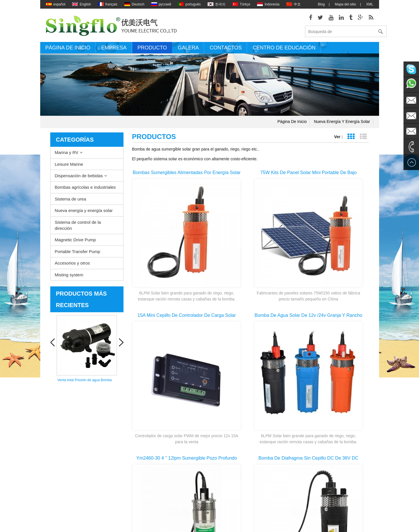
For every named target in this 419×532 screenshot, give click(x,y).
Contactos (226, 50)
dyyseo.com (280, 523)
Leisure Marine (69, 166)
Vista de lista (363, 139)
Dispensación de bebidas (79, 178)
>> (264, 386)
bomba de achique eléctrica (222, 449)
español (56, 4)
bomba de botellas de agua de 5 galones (226, 509)
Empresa (114, 50)
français (108, 4)
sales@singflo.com (315, 472)
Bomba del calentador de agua (225, 440)
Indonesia (268, 4)
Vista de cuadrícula (351, 139)
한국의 (217, 4)
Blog (321, 4)
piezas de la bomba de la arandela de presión (230, 466)
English (81, 4)
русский (161, 4)
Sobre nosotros (58, 440)
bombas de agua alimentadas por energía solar (227, 475)
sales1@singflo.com (316, 480)
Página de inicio (68, 50)
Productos (54, 466)
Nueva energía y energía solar (342, 124)
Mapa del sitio (345, 4)
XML (370, 4)
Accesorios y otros (73, 265)
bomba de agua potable (219, 492)
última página (289, 386)
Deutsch (134, 4)
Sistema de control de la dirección (78, 227)
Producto (152, 50)
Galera (188, 50)
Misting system (69, 276)
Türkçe (241, 4)
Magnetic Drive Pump (75, 242)
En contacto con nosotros (58, 475)
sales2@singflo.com (316, 489)
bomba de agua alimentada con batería (225, 484)
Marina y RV (67, 154)
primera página (213, 386)
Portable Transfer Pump (78, 254)
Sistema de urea (71, 201)
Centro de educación (284, 50)
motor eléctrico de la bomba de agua (229, 457)
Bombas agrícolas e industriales (85, 189)
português (189, 4)
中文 (294, 4)
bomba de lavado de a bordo (223, 431)
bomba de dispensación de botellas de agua (231, 501)
